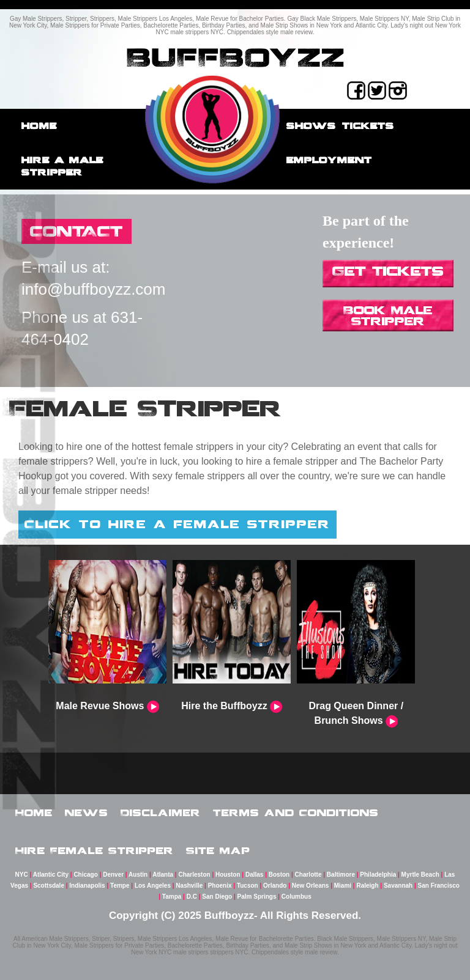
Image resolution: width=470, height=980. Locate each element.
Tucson (248, 886)
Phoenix (220, 886)
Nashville (189, 886)
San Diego (217, 897)
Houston (228, 875)
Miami (343, 886)
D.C (192, 897)
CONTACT (76, 231)
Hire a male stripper (62, 166)
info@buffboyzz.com (93, 289)
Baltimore (341, 875)
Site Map (218, 850)
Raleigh (367, 886)
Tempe (120, 886)
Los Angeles (153, 886)
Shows (311, 126)
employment (329, 160)
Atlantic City (51, 875)
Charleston (194, 875)
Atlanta (163, 875)
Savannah (398, 886)
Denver (113, 875)
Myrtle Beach (420, 875)
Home (39, 126)
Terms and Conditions (296, 812)
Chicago (85, 875)
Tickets (368, 126)
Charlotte (308, 875)
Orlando (275, 886)
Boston (279, 875)
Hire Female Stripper (95, 850)
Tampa (172, 897)
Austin (138, 875)
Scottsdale (49, 886)
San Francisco (439, 886)
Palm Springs (257, 897)
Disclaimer (161, 812)
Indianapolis (87, 886)
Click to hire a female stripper (177, 524)
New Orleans (311, 886)
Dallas (254, 875)
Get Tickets (388, 271)
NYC (22, 875)
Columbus (297, 897)
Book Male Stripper (388, 315)
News (87, 812)
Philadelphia (378, 875)
